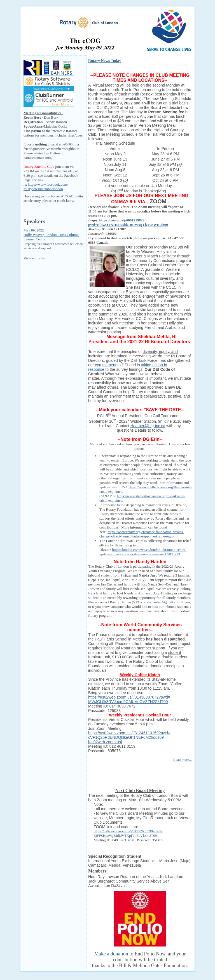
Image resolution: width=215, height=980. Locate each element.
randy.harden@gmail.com (162, 602)
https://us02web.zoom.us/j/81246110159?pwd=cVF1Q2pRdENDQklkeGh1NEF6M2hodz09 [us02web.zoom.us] (129, 737)
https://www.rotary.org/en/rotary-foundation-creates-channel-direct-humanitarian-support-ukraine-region (142, 534)
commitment (106, 365)
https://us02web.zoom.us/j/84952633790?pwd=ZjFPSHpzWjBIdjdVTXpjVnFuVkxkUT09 (128, 833)
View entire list (35, 258)
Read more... (183, 760)
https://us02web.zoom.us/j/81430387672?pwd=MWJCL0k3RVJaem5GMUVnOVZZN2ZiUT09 (129, 699)
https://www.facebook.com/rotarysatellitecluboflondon (46, 187)
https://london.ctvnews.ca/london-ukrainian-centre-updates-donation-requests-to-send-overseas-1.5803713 (143, 552)
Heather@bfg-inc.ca (148, 426)
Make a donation (111, 954)
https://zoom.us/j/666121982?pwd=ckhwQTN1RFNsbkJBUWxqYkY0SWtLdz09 (128, 222)
